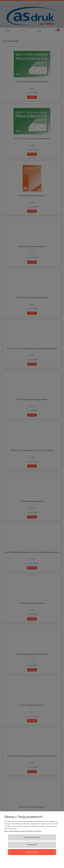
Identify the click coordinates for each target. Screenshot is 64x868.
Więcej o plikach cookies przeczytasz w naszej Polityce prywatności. (23, 831)
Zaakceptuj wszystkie (32, 852)
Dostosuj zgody (32, 845)
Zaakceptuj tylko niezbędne (32, 837)
